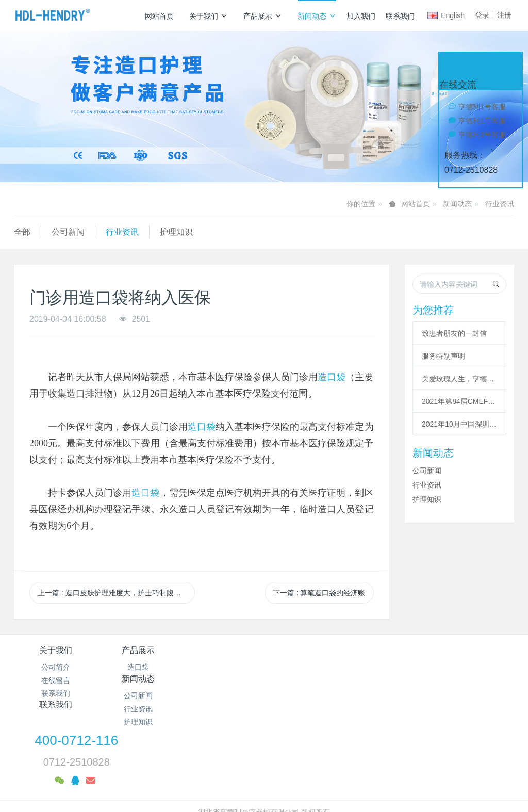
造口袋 (332, 377)
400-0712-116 (410, 657)
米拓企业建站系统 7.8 (271, 768)
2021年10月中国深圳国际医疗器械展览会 (459, 424)
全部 (22, 232)
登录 (482, 15)
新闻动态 (317, 16)
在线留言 (56, 680)
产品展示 (263, 16)
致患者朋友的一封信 (454, 333)
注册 (504, 15)
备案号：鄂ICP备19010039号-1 (264, 755)
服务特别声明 (443, 356)
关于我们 (209, 16)
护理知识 (176, 232)
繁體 (264, 787)
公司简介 (56, 667)
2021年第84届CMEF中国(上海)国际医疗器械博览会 (459, 401)
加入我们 (361, 16)
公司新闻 (68, 232)
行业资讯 (500, 204)
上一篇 (116, 593)
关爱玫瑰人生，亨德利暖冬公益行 (459, 379)
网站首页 (159, 16)
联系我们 (400, 16)
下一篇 (319, 593)
